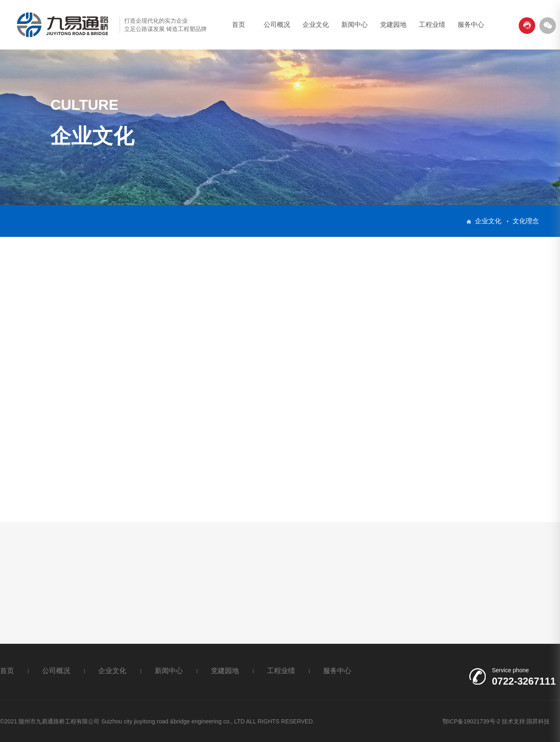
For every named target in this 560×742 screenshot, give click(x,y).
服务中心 (471, 25)
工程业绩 (432, 25)
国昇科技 (538, 721)
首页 (239, 25)
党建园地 (393, 25)
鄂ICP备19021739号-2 (471, 721)
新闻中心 (354, 25)
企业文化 (316, 25)
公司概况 (277, 25)
